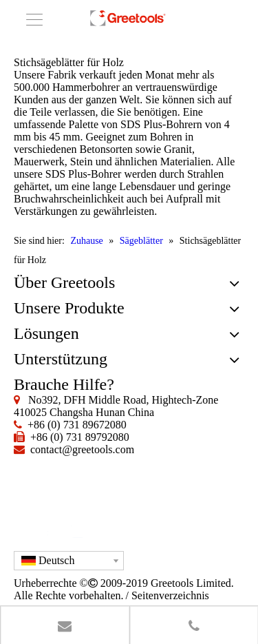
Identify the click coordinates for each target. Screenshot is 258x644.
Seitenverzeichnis (170, 595)
